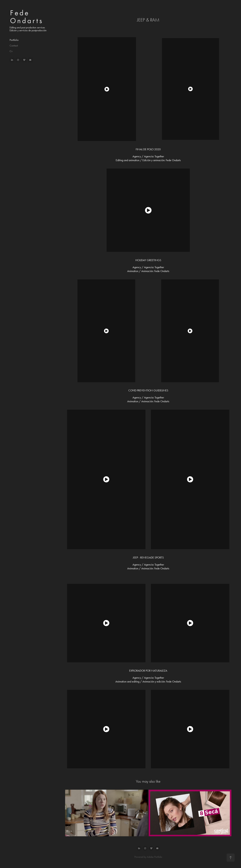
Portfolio (14, 40)
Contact (14, 45)
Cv (11, 51)
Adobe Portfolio (155, 857)
